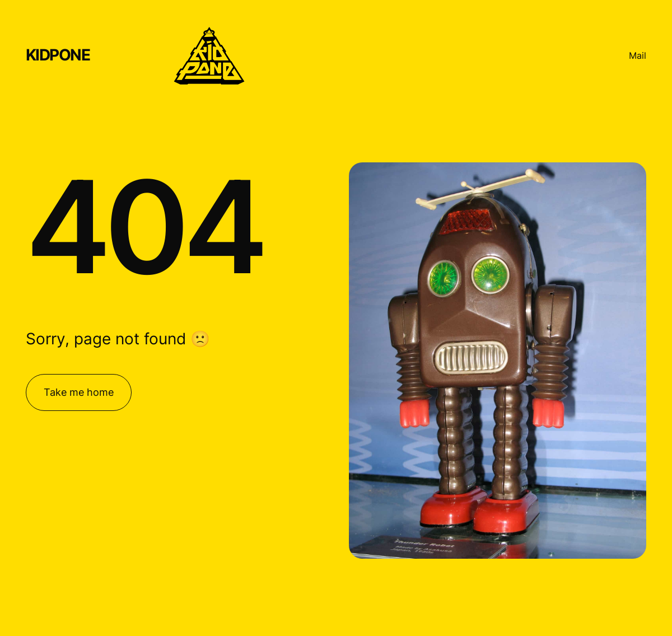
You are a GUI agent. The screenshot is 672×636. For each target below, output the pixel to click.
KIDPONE (58, 55)
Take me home (79, 392)
